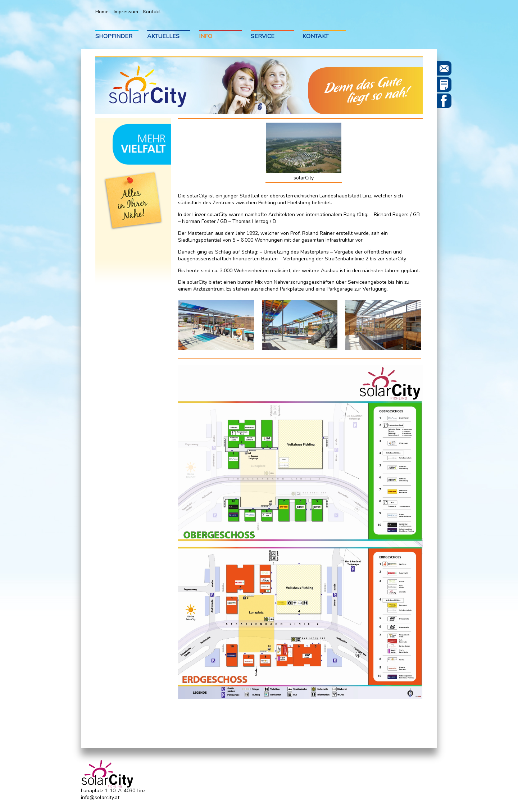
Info (206, 36)
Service (263, 36)
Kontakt (152, 12)
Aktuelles (163, 36)
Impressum (126, 12)
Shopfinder (114, 36)
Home (102, 12)
